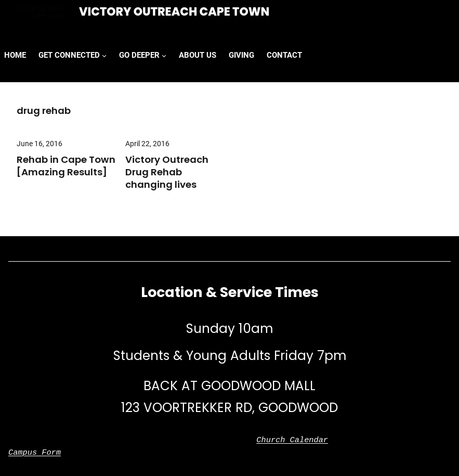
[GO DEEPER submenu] (164, 55)
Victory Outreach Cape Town (174, 12)
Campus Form (35, 453)
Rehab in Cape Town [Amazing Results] (66, 166)
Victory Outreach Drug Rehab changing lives (167, 172)
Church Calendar (292, 440)
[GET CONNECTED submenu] (104, 55)
